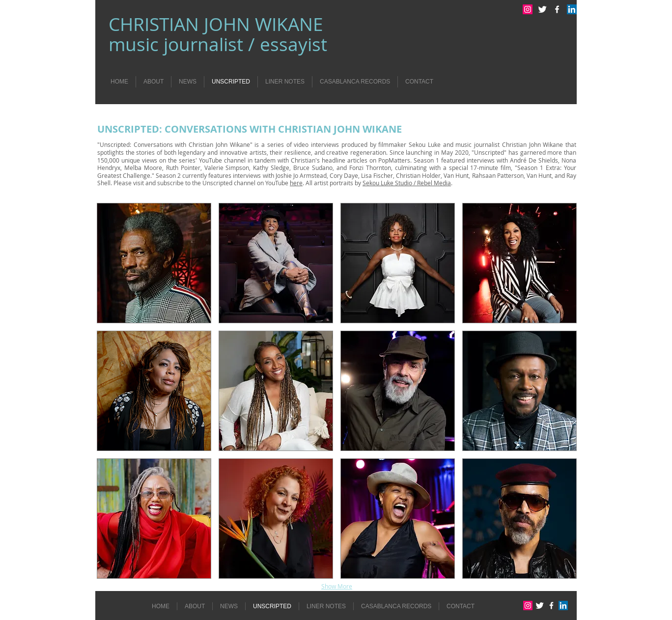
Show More (337, 586)
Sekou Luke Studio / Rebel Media (407, 183)
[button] (154, 263)
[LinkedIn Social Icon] (572, 9)
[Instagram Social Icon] (528, 9)
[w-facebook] (557, 9)
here (296, 183)
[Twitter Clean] (542, 9)
